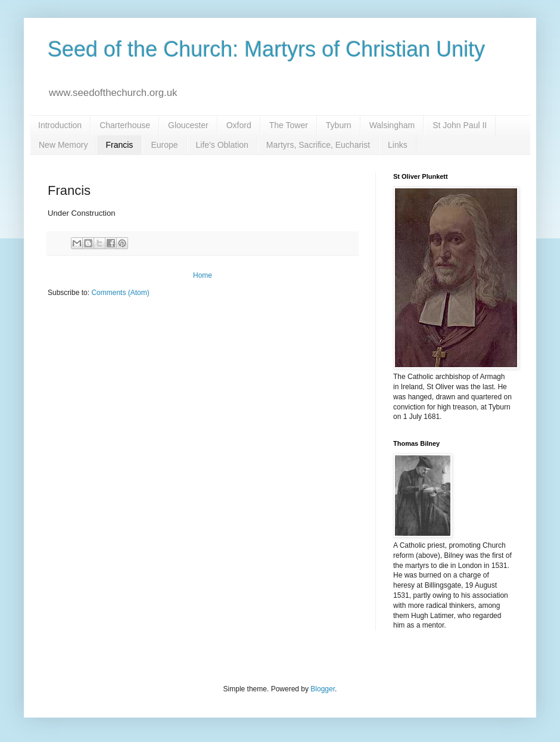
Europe (164, 145)
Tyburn (339, 125)
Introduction (60, 125)
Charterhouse (125, 125)
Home (203, 275)
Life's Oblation (222, 145)
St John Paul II (460, 125)
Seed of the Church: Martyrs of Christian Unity (266, 49)
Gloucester (188, 125)
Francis (119, 145)
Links (398, 145)
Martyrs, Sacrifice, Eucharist (318, 145)
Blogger (323, 689)
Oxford (239, 125)
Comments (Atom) (120, 293)
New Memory (63, 145)
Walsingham (392, 125)
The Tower (289, 125)
